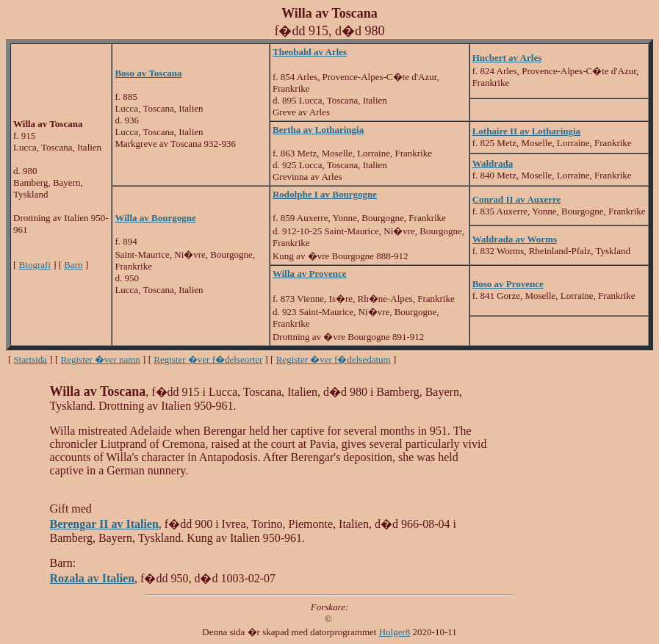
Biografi (35, 265)
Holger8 (395, 632)
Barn (73, 265)
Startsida (31, 359)
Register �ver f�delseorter (208, 359)
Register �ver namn (101, 359)
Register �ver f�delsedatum (334, 359)
